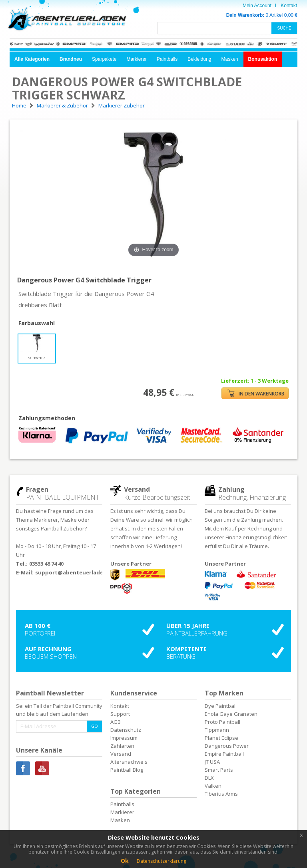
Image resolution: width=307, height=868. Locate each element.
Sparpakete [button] (104, 59)
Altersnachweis (129, 762)
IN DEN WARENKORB (256, 393)
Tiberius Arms (221, 794)
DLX (209, 778)
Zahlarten (122, 746)
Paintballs (167, 59)
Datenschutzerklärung (161, 861)
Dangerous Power (227, 746)
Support (120, 714)
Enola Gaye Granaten (231, 714)
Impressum (124, 738)
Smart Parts (219, 770)
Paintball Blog (127, 770)
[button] (32, 59)
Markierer (137, 59)
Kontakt (289, 6)
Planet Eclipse (221, 738)
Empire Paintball (224, 754)
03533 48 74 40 (46, 564)
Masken (230, 59)
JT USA (212, 762)
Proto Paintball (222, 722)
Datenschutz (126, 730)
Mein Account (257, 6)
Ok (125, 861)
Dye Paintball (221, 706)
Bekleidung (199, 59)
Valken (213, 786)
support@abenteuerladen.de (75, 572)
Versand (121, 754)
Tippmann (217, 730)
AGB (116, 722)
